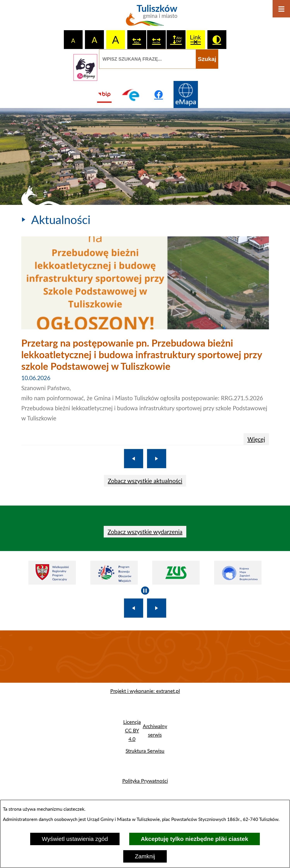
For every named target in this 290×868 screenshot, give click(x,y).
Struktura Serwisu (145, 751)
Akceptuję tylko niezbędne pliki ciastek (195, 839)
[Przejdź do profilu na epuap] (131, 94)
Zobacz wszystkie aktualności (145, 481)
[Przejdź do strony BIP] (104, 94)
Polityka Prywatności (145, 781)
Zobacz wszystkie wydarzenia (145, 532)
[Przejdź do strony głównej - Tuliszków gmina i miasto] (145, 17)
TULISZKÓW (145, 657)
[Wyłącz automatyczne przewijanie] (145, 591)
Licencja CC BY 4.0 (132, 730)
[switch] (137, 40)
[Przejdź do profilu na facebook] (159, 94)
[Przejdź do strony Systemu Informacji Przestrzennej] (186, 94)
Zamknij (145, 856)
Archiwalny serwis (155, 730)
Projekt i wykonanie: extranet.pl (145, 691)
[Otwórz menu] (281, 9)
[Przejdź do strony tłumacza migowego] (85, 67)
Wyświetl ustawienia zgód (75, 839)
